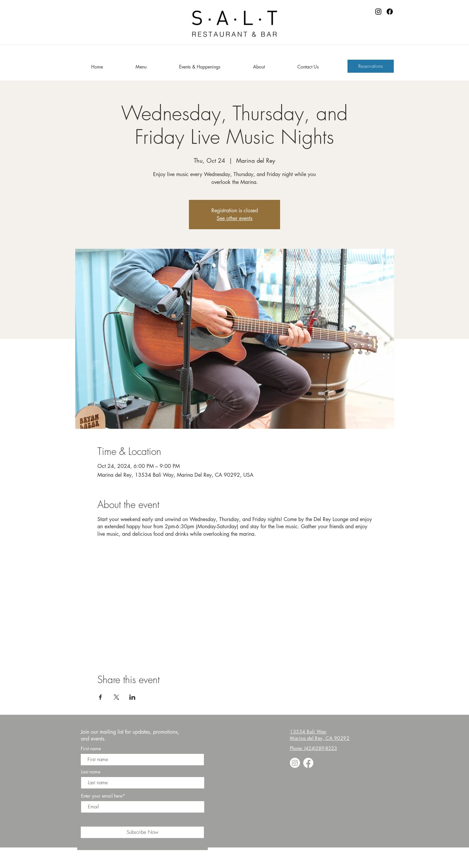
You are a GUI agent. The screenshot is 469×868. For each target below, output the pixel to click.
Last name (91, 772)
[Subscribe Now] (142, 832)
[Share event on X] (116, 697)
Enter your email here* (103, 796)
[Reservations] (371, 66)
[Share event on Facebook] (100, 697)
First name (91, 749)
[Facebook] (390, 12)
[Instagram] (378, 12)
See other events (234, 218)
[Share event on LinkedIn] (132, 697)
